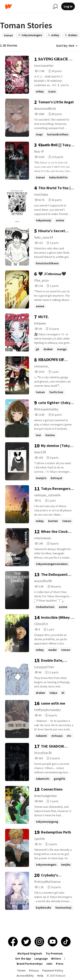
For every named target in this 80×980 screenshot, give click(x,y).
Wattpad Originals (30, 954)
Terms (21, 971)
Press (60, 964)
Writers (56, 959)
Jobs (49, 964)
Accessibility (25, 976)
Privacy (34, 971)
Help (40, 976)
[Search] (55, 6)
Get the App (23, 959)
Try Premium (54, 954)
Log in (68, 6)
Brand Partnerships (30, 964)
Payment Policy (53, 971)
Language (41, 959)
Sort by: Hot (67, 46)
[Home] (27, 6)
